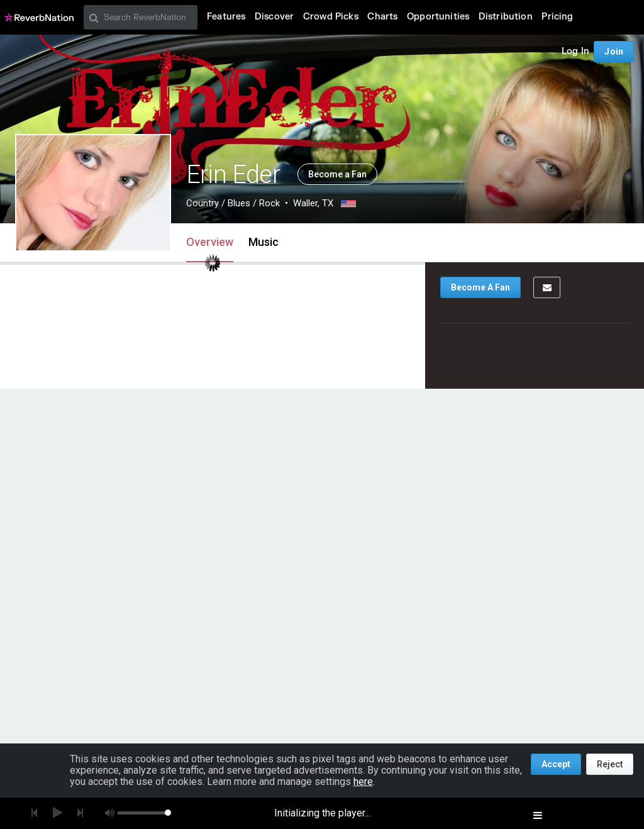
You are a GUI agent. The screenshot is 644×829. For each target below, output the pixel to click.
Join (614, 52)
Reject (610, 764)
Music (264, 242)
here (363, 782)
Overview (210, 242)
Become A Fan (480, 287)
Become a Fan (337, 174)
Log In (575, 51)
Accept (556, 764)
